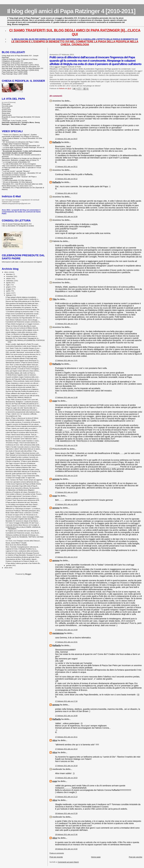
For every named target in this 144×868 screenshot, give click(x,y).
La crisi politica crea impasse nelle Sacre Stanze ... (22, 504)
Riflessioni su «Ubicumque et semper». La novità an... (23, 509)
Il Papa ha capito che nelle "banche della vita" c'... (22, 408)
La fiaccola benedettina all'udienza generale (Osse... (23, 557)
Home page (96, 857)
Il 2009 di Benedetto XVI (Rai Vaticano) (17, 180)
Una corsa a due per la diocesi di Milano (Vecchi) (22, 328)
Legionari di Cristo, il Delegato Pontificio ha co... (21, 549)
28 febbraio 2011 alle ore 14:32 (66, 849)
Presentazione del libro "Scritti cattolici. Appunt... (22, 559)
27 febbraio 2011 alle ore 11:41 (66, 360)
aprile (8, 291)
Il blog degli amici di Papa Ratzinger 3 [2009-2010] (20, 70)
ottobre (9, 279)
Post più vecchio (135, 857)
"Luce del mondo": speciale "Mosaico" (16, 171)
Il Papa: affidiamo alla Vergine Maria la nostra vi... (22, 393)
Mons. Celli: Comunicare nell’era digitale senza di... (22, 330)
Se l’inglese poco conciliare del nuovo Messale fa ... (23, 531)
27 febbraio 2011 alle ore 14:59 (66, 630)
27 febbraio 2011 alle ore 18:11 (66, 737)
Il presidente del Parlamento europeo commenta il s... (23, 322)
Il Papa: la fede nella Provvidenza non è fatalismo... (23, 389)
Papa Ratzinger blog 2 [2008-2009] (15, 72)
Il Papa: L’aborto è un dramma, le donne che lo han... (23, 406)
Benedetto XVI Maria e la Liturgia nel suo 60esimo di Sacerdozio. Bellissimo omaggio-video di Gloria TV (21, 159)
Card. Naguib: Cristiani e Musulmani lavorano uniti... (23, 453)
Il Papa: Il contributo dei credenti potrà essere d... (22, 336)
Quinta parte (6, 111)
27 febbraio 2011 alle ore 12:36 (66, 445)
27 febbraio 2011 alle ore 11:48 (66, 397)
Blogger (28, 574)
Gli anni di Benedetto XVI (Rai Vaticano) (18, 182)
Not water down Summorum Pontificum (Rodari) (21, 430)
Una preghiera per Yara (13, 416)
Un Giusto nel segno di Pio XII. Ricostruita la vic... (22, 515)
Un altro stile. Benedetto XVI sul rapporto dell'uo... (22, 356)
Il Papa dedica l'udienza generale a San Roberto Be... (23, 563)
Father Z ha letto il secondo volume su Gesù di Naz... (23, 447)
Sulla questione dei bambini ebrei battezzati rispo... (22, 303)
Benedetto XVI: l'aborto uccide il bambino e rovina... (23, 441)
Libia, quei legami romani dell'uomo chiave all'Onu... (23, 371)
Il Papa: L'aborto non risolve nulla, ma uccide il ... (22, 428)
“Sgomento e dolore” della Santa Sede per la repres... (23, 449)
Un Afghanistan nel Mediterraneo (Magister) (20, 490)
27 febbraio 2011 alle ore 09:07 (66, 139)
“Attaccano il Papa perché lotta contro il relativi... (22, 506)
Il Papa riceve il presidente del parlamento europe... (23, 314)
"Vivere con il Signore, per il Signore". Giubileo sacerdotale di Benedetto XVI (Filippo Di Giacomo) (20, 135)
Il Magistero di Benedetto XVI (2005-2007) (17, 63)
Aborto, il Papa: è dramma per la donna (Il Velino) (22, 418)
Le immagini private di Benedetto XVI (17, 162)
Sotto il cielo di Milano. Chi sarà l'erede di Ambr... (22, 465)
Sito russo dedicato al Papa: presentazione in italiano (22, 166)
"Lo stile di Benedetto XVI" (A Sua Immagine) (19, 164)
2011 (6, 272)
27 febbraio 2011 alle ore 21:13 (66, 797)
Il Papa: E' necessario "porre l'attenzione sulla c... (22, 439)
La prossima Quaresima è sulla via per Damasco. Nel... (24, 346)
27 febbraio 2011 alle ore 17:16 (66, 701)
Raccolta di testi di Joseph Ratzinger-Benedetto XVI (21, 66)
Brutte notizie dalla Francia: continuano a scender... (23, 513)
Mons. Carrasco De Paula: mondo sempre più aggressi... (24, 480)
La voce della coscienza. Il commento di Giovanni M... (23, 422)
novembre (10, 276)
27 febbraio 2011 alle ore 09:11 (66, 167)
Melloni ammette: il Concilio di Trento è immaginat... (23, 369)
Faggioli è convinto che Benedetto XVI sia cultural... (23, 424)
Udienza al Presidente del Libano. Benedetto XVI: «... (23, 492)
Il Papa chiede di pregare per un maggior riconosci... (23, 324)
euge (55, 401)
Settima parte (7, 115)
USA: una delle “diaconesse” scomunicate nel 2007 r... (24, 352)
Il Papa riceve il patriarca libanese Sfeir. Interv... (21, 467)
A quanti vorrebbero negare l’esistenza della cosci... (23, 377)
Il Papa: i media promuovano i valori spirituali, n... (22, 316)
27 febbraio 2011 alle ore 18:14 (66, 749)
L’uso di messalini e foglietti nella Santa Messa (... (22, 519)
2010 (6, 568)
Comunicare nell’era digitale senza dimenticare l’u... (23, 361)
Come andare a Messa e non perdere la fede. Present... (24, 494)
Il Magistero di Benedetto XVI (13, 61)
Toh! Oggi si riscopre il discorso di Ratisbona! (20, 463)
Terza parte (6, 108)
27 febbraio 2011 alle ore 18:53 (66, 778)
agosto (9, 283)
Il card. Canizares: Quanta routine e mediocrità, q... (22, 299)
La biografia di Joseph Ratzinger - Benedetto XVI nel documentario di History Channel (21, 174)
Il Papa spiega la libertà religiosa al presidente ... (22, 297)
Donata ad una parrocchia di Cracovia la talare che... (23, 309)
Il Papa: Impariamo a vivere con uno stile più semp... (23, 396)
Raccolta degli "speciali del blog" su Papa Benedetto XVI (22, 68)
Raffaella (57, 142)
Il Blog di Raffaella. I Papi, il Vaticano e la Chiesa (20, 59)
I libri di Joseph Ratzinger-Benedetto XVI (17, 224)
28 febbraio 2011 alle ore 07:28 (66, 813)
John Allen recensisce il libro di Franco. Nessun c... (22, 305)
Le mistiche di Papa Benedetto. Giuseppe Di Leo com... (24, 555)
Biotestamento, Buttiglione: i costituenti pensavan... (22, 402)
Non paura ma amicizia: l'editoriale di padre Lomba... (23, 470)
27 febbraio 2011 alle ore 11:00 (66, 279)
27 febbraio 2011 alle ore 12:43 (66, 476)
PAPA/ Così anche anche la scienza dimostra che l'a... (23, 354)
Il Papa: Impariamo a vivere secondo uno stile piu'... (23, 383)
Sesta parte (6, 113)
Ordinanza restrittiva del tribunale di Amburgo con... (22, 535)
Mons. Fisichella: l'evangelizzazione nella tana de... (22, 547)
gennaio (9, 565)
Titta (54, 299)
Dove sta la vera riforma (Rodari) (16, 545)
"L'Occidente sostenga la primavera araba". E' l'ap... (23, 312)
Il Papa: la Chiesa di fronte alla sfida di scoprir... (21, 326)
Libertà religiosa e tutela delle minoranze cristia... (22, 332)
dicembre (10, 274)
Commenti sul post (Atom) (68, 862)
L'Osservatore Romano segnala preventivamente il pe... (24, 426)
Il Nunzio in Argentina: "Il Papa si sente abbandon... (23, 461)
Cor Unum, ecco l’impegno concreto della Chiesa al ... (23, 541)
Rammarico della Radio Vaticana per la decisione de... (23, 471)
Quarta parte (6, 110)
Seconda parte (7, 106)
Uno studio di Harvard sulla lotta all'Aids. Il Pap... (22, 451)
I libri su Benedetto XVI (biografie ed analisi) (18, 226)
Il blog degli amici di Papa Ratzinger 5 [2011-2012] (20, 65)
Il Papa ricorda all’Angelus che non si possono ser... (23, 385)
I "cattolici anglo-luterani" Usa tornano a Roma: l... (22, 496)
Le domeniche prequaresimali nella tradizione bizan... (23, 412)
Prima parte (6, 104)
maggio (9, 289)
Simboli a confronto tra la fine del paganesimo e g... (23, 498)
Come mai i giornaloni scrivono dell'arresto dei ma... (23, 482)
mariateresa (58, 633)
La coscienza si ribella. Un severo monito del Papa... (23, 350)
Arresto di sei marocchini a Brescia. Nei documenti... (23, 488)
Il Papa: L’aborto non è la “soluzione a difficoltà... (22, 414)
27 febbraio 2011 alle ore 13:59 (66, 492)
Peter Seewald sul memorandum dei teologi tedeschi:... (24, 455)
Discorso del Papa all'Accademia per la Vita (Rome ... (23, 301)
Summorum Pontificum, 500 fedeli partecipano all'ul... (23, 511)
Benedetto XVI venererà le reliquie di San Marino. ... (23, 521)
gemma (56, 479)
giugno (9, 287)
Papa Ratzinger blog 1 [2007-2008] (15, 74)
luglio (8, 285)
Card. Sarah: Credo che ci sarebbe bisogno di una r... (23, 348)
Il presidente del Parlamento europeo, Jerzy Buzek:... (23, 533)
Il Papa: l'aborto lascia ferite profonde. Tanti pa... (22, 435)
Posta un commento (57, 853)
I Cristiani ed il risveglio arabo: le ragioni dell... (21, 478)
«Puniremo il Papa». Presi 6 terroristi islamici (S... (22, 443)
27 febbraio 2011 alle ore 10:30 (66, 217)
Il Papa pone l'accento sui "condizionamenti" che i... (23, 437)
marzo (9, 293)
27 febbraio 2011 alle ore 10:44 (66, 238)
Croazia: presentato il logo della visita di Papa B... (22, 486)
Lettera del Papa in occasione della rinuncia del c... (22, 432)
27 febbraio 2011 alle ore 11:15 (66, 324)
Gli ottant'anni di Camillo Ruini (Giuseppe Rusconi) (22, 553)
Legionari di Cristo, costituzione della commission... (22, 551)
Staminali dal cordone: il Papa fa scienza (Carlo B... (23, 363)
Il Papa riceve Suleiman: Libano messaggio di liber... (23, 517)
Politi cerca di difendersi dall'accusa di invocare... (22, 410)
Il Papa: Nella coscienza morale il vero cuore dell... (22, 400)
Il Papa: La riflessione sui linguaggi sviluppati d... (22, 334)
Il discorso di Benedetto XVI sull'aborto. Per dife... (22, 307)
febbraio (9, 295)
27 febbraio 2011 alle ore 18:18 (66, 766)
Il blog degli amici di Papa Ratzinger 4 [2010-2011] (71, 11)
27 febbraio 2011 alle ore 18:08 (66, 716)
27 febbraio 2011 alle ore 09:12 (66, 179)
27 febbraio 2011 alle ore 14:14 (66, 557)
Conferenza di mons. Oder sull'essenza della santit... (23, 445)
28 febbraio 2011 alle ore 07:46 (66, 834)
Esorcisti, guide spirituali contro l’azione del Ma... (22, 474)
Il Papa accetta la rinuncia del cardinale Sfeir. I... (22, 387)
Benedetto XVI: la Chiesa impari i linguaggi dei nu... (23, 338)
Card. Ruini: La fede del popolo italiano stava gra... (22, 365)
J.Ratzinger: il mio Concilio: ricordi (14, 121)
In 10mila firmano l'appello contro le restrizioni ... (22, 375)
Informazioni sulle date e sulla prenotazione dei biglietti (22, 262)
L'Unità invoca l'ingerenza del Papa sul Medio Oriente (23, 484)
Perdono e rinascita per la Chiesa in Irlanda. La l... (22, 561)
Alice (55, 740)
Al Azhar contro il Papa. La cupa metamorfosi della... (23, 476)
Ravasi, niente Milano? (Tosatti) (16, 543)
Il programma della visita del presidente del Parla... (22, 459)
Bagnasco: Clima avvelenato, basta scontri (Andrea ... (23, 381)
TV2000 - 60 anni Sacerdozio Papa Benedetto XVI (21, 146)
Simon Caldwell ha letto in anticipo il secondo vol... (22, 457)
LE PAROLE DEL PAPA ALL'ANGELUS (19, 397)
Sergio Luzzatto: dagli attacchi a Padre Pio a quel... (22, 344)
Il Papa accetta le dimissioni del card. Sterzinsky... (22, 502)
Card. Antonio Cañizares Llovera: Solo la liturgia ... (22, 320)
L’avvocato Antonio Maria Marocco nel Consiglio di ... (23, 525)
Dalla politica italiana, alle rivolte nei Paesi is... (21, 373)
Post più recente (56, 857)
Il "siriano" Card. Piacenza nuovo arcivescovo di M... (23, 500)
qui (56, 67)
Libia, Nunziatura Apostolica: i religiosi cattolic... (21, 420)
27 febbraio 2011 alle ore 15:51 (66, 642)
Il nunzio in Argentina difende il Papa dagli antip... (22, 358)
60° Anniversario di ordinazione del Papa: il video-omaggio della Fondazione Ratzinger (21, 143)
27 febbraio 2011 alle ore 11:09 (66, 296)
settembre (10, 281)
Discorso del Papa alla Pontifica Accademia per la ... (23, 367)
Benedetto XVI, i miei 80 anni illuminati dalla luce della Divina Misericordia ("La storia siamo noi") (22, 185)
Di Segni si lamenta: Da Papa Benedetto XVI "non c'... (23, 318)
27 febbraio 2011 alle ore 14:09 (66, 504)
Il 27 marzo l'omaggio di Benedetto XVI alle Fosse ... (23, 523)
